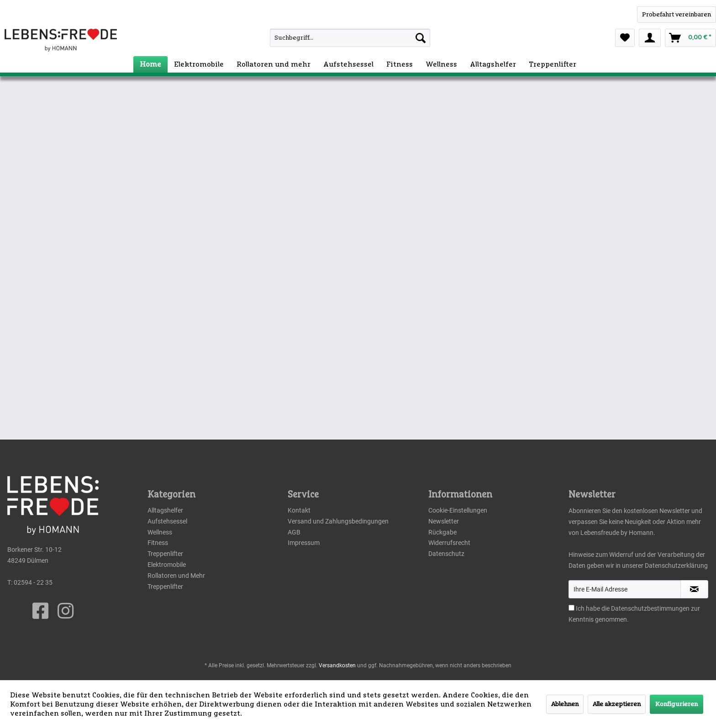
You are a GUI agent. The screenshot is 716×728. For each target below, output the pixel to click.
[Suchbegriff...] (350, 38)
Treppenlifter (165, 554)
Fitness (158, 543)
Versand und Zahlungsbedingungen (338, 521)
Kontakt (299, 510)
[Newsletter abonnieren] (694, 589)
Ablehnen (565, 704)
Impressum (304, 543)
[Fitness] (400, 64)
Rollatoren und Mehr (176, 576)
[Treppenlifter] (553, 64)
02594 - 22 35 (33, 582)
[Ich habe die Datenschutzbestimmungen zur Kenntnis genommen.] (571, 608)
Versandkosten (337, 665)
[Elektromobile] (199, 64)
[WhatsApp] (677, 15)
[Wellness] (441, 64)
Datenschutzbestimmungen (650, 608)
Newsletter (444, 521)
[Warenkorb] (690, 38)
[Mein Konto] (650, 38)
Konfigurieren (677, 704)
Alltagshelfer (165, 510)
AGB (294, 532)
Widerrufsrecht (449, 543)
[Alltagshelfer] (493, 64)
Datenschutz (446, 554)
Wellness (160, 532)
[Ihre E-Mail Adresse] (625, 589)
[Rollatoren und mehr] (274, 64)
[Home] (150, 64)
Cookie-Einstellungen (458, 510)
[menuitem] (330, 38)
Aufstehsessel (167, 521)
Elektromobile (167, 565)
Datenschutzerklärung (676, 566)
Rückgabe (442, 532)
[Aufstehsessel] (348, 64)
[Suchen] (421, 38)
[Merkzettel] (625, 38)
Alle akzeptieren (617, 704)
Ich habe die (593, 608)
